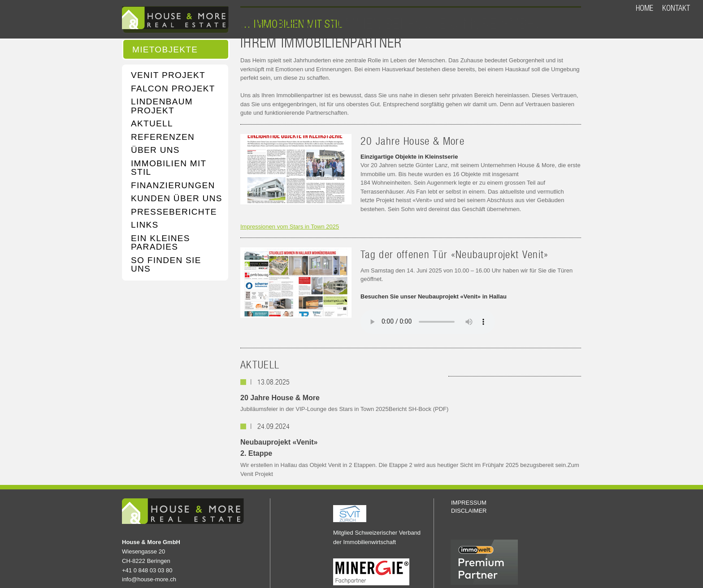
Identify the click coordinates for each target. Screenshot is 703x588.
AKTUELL (152, 124)
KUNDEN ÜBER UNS (177, 199)
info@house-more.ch (149, 579)
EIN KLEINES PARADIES (161, 243)
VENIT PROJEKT (168, 75)
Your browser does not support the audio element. (428, 322)
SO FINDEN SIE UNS (166, 265)
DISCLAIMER (469, 511)
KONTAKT (676, 8)
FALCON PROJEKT (173, 89)
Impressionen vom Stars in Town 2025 (290, 227)
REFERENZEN (163, 137)
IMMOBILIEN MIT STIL (169, 168)
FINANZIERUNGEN (173, 186)
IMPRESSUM (469, 503)
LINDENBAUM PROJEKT (162, 106)
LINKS (145, 225)
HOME (644, 8)
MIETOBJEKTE (165, 50)
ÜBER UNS (155, 150)
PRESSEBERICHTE (174, 212)
